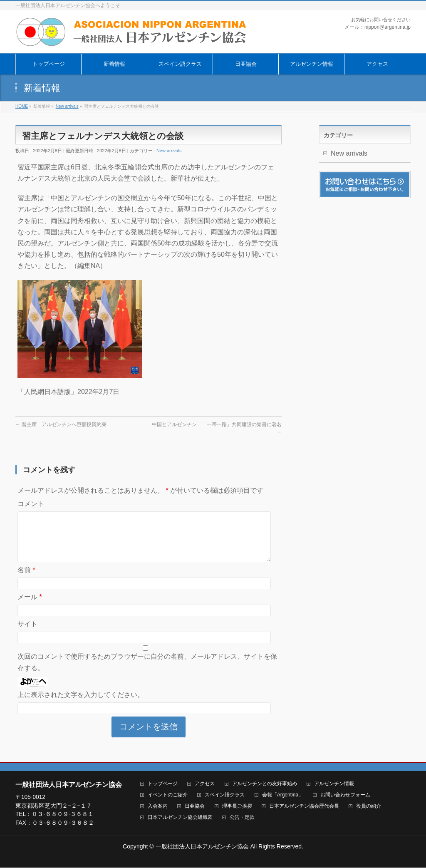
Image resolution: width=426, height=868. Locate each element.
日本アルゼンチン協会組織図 (180, 818)
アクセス (205, 784)
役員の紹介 (369, 807)
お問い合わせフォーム (345, 795)
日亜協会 (195, 807)
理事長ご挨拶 (237, 807)
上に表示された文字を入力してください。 (81, 705)
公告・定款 (242, 818)
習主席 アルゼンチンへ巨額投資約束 (61, 424)
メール (30, 607)
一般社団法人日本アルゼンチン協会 (202, 847)
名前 (26, 580)
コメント (31, 504)
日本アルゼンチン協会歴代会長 (304, 807)
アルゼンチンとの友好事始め (265, 784)
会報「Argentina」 (283, 795)
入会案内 (158, 807)
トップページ (163, 784)
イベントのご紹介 (168, 795)
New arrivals (169, 151)
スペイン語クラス (225, 795)
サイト (27, 634)
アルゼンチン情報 (334, 784)
